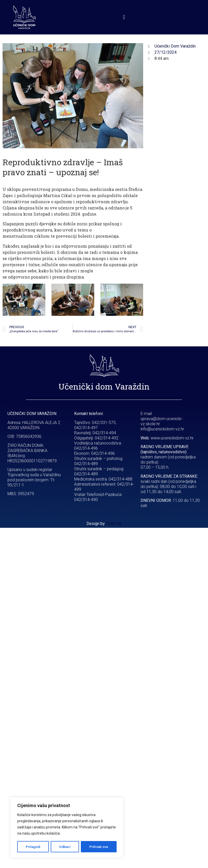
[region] (67, 828)
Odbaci (65, 847)
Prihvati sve (99, 847)
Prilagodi (33, 847)
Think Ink (114, 524)
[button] (124, 17)
